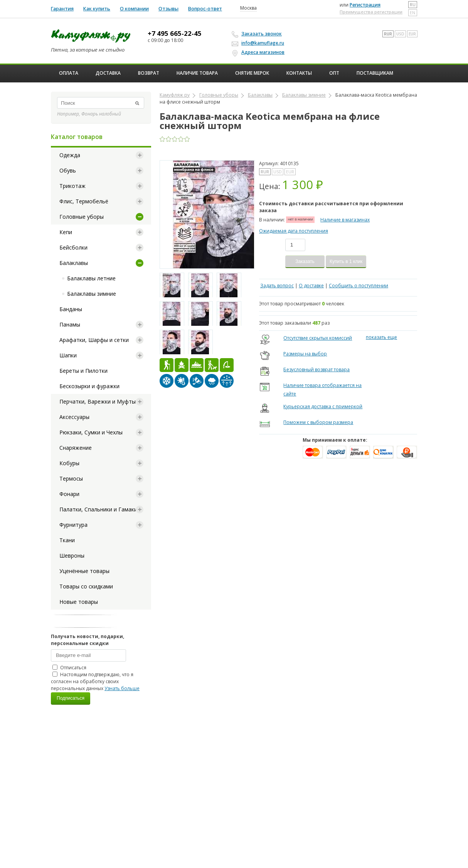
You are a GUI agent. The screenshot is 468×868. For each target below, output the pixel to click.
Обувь (68, 170)
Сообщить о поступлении (359, 286)
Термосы (71, 478)
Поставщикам (375, 73)
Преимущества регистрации (371, 12)
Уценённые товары (84, 571)
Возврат (149, 73)
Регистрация (365, 5)
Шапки (68, 355)
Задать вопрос (277, 286)
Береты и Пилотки (83, 371)
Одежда (70, 155)
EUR (412, 34)
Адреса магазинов (259, 52)
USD (400, 34)
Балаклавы (74, 263)
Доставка (108, 73)
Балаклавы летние (91, 278)
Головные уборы (82, 217)
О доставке (311, 286)
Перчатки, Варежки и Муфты (98, 401)
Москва (248, 8)
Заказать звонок (258, 34)
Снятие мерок (252, 73)
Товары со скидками (86, 586)
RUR (388, 34)
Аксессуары (74, 417)
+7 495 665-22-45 (175, 34)
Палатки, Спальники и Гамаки (98, 509)
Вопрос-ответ (205, 9)
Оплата (69, 73)
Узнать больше (122, 688)
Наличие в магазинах (345, 220)
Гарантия (62, 9)
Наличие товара (197, 73)
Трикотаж (72, 186)
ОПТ (334, 73)
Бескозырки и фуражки (89, 386)
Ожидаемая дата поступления (294, 231)
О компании (134, 9)
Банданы (71, 309)
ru (413, 5)
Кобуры (69, 463)
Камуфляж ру (175, 95)
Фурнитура (73, 525)
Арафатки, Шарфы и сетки (94, 340)
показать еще (381, 337)
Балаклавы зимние (92, 294)
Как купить (97, 9)
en (412, 13)
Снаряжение (76, 448)
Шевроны (72, 555)
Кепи (66, 232)
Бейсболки (73, 247)
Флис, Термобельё (84, 201)
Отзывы (168, 9)
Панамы (70, 324)
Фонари (69, 494)
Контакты (299, 73)
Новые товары (79, 602)
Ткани (67, 540)
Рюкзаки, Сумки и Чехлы (91, 432)
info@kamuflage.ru (259, 43)
